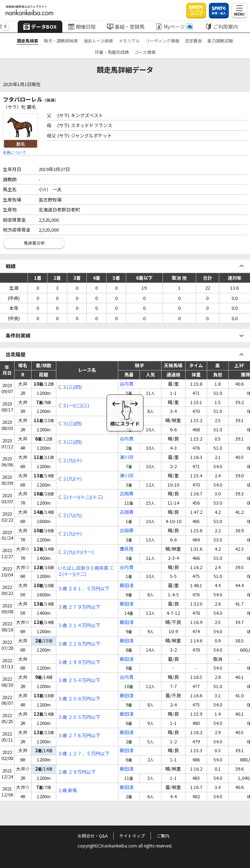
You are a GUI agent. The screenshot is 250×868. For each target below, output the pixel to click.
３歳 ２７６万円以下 (79, 736)
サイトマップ (132, 836)
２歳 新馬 (67, 791)
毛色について (15, 152)
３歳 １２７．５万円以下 (84, 754)
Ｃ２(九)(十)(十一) (76, 552)
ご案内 (163, 836)
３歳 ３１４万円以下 (79, 626)
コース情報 (145, 52)
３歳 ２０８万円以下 (79, 699)
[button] (5, 27)
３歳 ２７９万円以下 (79, 607)
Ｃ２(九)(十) (70, 461)
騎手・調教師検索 (61, 41)
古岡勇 (127, 494)
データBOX (40, 27)
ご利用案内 (221, 27)
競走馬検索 (28, 41)
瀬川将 (127, 457)
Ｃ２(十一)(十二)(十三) (80, 497)
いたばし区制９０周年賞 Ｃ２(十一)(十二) (86, 571)
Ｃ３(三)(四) (70, 387)
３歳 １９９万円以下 (79, 662)
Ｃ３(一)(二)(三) (73, 406)
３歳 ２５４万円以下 (79, 680)
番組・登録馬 (125, 27)
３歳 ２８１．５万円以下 (84, 589)
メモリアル (129, 41)
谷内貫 (127, 384)
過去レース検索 (98, 41)
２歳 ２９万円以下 (77, 772)
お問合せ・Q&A (93, 836)
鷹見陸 (127, 549)
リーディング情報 (162, 41)
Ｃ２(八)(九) (70, 515)
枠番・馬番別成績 (112, 52)
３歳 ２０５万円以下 (79, 717)
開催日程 (81, 27)
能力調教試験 (220, 41)
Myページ (174, 27)
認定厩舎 (193, 41)
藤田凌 (127, 586)
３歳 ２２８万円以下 (79, 644)
